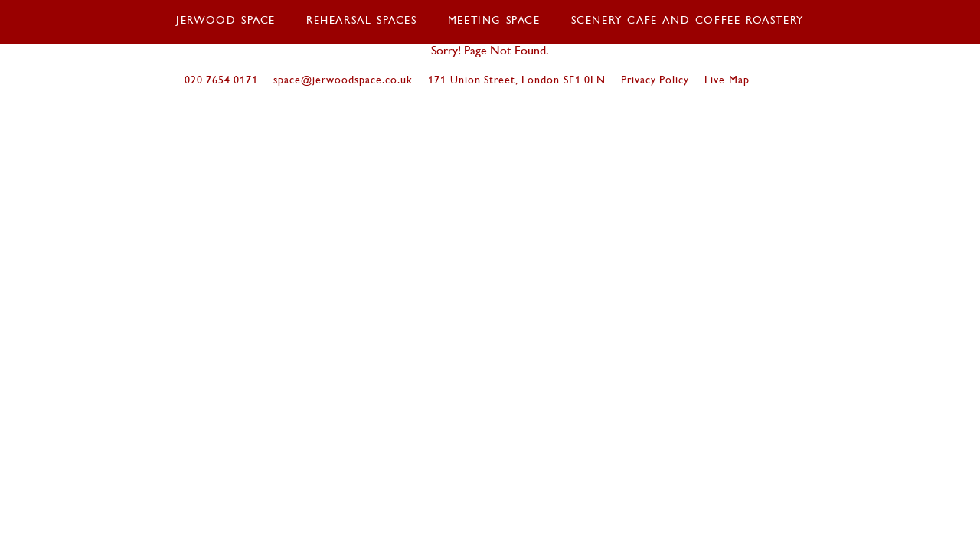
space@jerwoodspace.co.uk (343, 81)
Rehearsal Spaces (362, 21)
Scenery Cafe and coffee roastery (688, 21)
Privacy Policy (655, 81)
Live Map (727, 81)
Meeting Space (494, 21)
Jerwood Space (226, 21)
